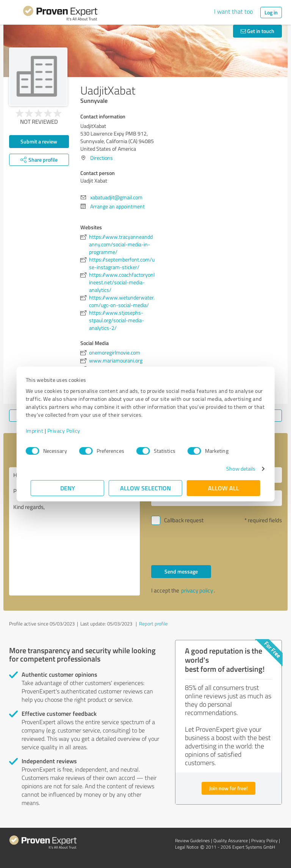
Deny (68, 488)
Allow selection (145, 488)
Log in (271, 12)
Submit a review (39, 141)
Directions (102, 158)
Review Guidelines (192, 840)
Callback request (184, 520)
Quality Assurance (231, 840)
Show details (236, 469)
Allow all (224, 488)
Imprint (40, 431)
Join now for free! (228, 788)
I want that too (233, 11)
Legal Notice (187, 847)
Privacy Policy (69, 431)
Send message (181, 571)
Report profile (153, 624)
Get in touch (257, 31)
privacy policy (197, 590)
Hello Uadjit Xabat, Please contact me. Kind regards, (74, 531)
